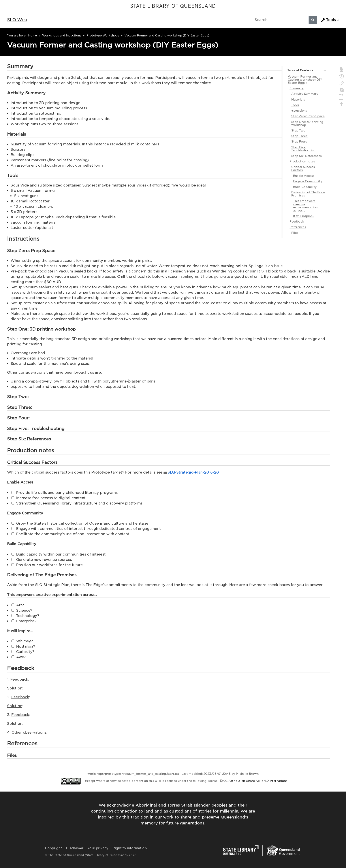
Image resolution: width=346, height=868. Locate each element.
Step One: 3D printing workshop (307, 123)
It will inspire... (303, 216)
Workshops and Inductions (62, 35)
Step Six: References (307, 156)
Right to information (130, 848)
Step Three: (300, 136)
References (298, 227)
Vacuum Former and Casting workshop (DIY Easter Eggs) (167, 35)
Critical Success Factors (303, 168)
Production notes (302, 161)
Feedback (297, 222)
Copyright (54, 848)
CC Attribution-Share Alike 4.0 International (256, 781)
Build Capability (305, 187)
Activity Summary (305, 94)
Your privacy (98, 848)
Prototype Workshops (103, 35)
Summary (297, 88)
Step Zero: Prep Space (308, 116)
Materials (298, 100)
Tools (328, 20)
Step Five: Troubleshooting (303, 149)
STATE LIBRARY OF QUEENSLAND (173, 6)
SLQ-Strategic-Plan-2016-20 (193, 472)
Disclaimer (75, 848)
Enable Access (304, 176)
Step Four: (299, 142)
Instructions (298, 111)
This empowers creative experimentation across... (305, 206)
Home (33, 35)
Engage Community (307, 181)
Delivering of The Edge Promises (308, 194)
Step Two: (299, 130)
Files (295, 233)
